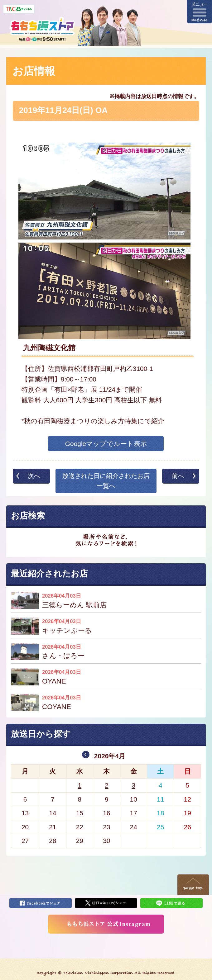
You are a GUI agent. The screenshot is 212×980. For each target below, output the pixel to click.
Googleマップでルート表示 (106, 444)
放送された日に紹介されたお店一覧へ (106, 481)
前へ (178, 476)
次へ (34, 476)
